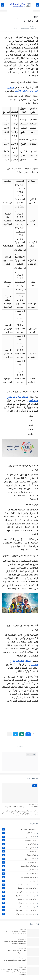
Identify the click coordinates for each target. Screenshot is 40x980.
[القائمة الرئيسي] (37, 5)
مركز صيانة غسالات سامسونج (19, 896)
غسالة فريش (19, 862)
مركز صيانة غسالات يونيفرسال (19, 910)
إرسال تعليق (31, 755)
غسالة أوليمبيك (19, 848)
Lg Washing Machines (19, 829)
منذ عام (22, 930)
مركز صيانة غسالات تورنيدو (19, 884)
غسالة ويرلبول (19, 873)
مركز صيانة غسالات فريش (19, 903)
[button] (28, 734)
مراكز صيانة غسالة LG (19, 877)
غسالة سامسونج (19, 859)
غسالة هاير (19, 870)
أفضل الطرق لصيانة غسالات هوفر (15, 960)
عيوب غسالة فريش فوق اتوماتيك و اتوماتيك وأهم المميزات (15, 943)
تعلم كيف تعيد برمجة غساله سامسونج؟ (21, 807)
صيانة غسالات (19, 833)
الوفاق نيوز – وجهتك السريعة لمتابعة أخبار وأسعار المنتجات (14, 933)
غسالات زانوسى (19, 840)
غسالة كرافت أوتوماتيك (19, 866)
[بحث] (3, 5)
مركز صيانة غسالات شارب (19, 899)
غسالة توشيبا (19, 855)
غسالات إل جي (19, 837)
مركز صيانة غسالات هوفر (19, 907)
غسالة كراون (19, 844)
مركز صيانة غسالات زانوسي (19, 892)
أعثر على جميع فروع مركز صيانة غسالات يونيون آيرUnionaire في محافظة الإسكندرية (13, 972)
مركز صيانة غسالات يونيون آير (19, 914)
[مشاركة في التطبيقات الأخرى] (9, 734)
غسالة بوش (19, 851)
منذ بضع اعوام (33, 805)
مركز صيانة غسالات (19, 881)
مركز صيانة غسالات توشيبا (19, 888)
